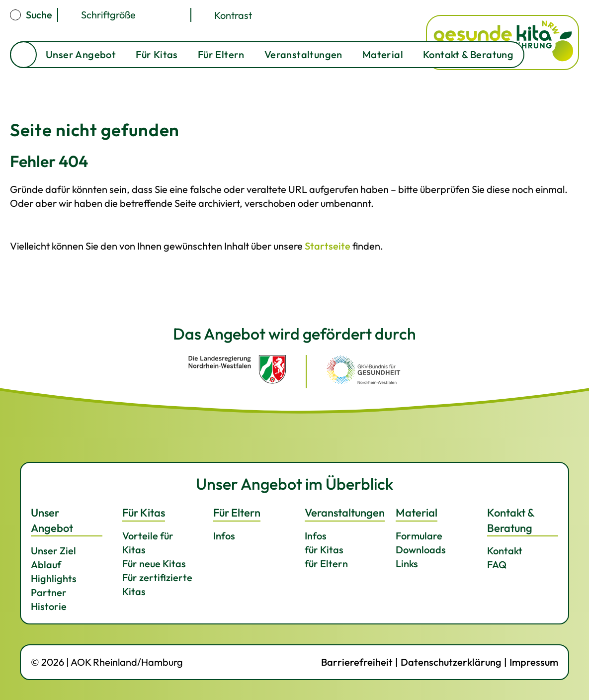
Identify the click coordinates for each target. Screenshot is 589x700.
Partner (49, 592)
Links (407, 564)
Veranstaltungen (303, 54)
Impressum (534, 662)
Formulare (419, 536)
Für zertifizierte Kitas (157, 584)
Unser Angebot (81, 54)
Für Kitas (157, 54)
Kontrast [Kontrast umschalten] (233, 15)
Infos (224, 536)
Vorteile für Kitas (148, 543)
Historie (49, 606)
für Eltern (326, 564)
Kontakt (505, 551)
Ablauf (46, 565)
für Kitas (324, 550)
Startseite (23, 55)
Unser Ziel (53, 551)
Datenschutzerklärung (451, 662)
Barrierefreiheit (357, 662)
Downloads (421, 550)
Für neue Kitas (154, 564)
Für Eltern (221, 54)
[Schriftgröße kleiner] (166, 15)
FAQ (497, 565)
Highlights (54, 578)
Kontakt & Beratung (468, 54)
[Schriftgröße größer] (151, 15)
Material (383, 54)
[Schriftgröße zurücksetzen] (180, 15)
